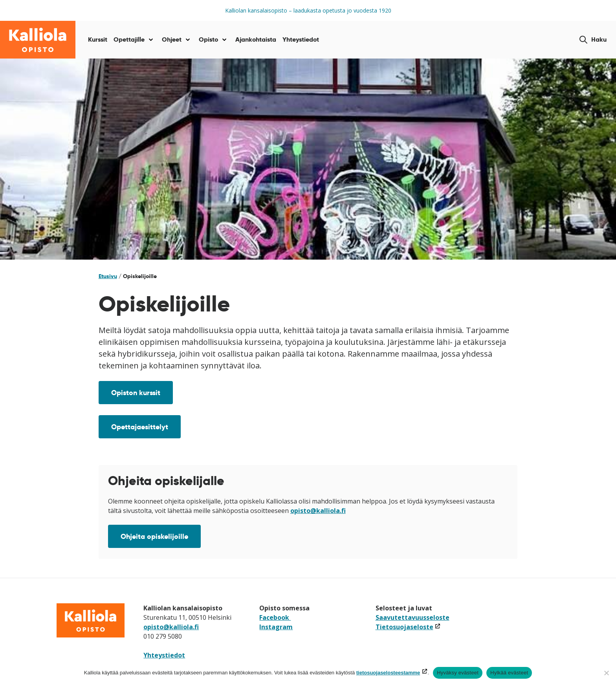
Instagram (276, 627)
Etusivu (108, 276)
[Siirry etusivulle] (38, 40)
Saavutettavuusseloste (412, 617)
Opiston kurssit (136, 393)
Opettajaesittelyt (140, 427)
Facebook (275, 617)
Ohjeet (172, 39)
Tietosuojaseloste (408, 627)
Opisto (208, 39)
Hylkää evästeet (509, 673)
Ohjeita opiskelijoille (154, 536)
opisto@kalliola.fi (318, 511)
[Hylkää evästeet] (606, 673)
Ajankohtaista (256, 39)
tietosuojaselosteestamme (388, 673)
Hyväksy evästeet (458, 673)
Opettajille (129, 39)
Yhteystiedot (301, 39)
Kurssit (98, 39)
